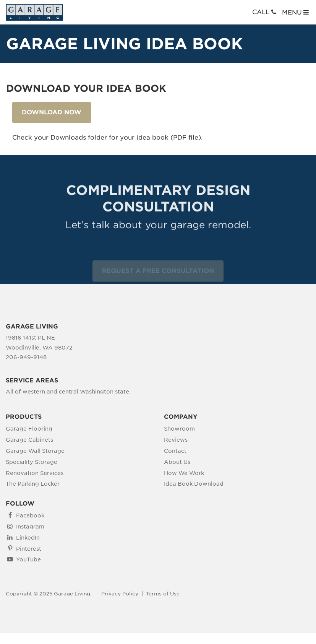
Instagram (30, 527)
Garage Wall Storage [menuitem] (35, 451)
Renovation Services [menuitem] (35, 473)
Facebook (30, 516)
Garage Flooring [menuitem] (29, 429)
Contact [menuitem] (175, 451)
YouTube (28, 559)
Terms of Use (163, 594)
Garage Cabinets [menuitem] (29, 440)
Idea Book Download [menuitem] (194, 484)
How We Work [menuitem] (184, 473)
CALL (265, 12)
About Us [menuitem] (177, 462)
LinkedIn (28, 538)
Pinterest (29, 549)
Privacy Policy (120, 594)
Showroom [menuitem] (179, 429)
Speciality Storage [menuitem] (32, 462)
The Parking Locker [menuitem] (33, 484)
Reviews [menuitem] (176, 440)
